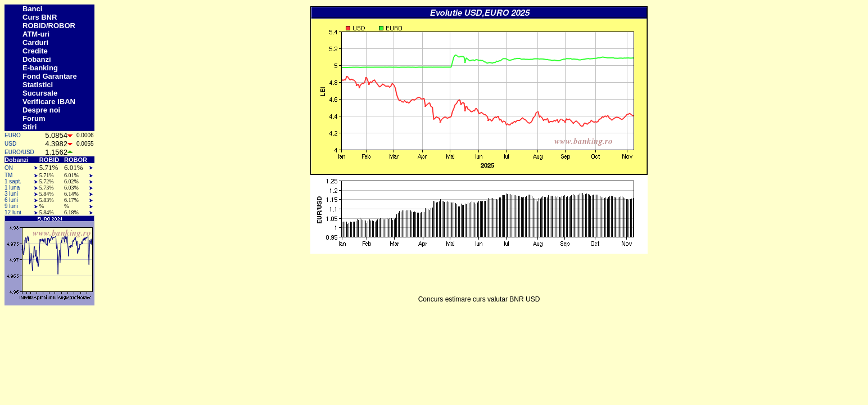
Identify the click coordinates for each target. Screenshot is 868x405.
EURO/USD (19, 152)
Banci (32, 9)
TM (8, 175)
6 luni (11, 200)
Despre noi (41, 110)
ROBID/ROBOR (49, 26)
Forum (34, 118)
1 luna (12, 188)
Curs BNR (40, 17)
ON (9, 168)
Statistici (38, 85)
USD (10, 144)
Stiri (30, 127)
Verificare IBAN (49, 102)
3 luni (11, 194)
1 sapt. (13, 181)
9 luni (11, 206)
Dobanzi (37, 59)
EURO (13, 135)
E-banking (40, 68)
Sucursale (40, 93)
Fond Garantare (50, 76)
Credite (35, 51)
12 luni (13, 212)
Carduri (35, 42)
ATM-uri (36, 34)
